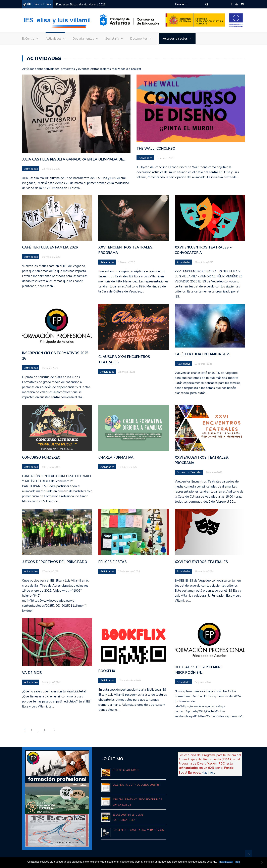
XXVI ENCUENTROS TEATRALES (201, 562)
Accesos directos (175, 39)
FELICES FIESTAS (113, 562)
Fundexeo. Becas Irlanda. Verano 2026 (81, 5)
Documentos (139, 39)
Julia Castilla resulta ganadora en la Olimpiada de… (74, 159)
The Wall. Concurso (156, 149)
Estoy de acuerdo (226, 862)
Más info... (208, 773)
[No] (262, 862)
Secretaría (112, 39)
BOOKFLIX (107, 671)
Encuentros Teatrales (189, 472)
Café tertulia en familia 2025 (202, 354)
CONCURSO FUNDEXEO (41, 458)
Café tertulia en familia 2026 (50, 247)
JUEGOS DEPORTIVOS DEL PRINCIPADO (55, 562)
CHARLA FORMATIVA (116, 458)
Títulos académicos (126, 770)
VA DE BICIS (32, 673)
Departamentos (83, 39)
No (237, 862)
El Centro (28, 39)
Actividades (54, 39)
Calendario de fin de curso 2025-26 (136, 785)
